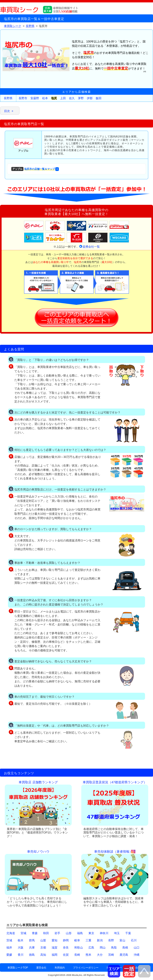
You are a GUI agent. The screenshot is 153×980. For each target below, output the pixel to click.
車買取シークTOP (18, 968)
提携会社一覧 (91, 247)
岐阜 (77, 940)
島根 (125, 948)
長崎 (77, 955)
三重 (88, 940)
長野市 (23, 98)
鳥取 (114, 948)
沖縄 (137, 955)
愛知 (55, 940)
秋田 (46, 933)
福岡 (55, 955)
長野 (111, 940)
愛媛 (9, 955)
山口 (137, 948)
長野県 (8, 98)
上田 (63, 98)
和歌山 (79, 948)
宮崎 (111, 955)
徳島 (32, 955)
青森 (35, 933)
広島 (91, 948)
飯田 (99, 98)
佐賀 (66, 955)
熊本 (88, 955)
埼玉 (117, 933)
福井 (9, 948)
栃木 (21, 940)
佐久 (72, 98)
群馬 (32, 940)
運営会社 (41, 968)
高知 (43, 955)
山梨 (43, 940)
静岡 (66, 940)
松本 (45, 98)
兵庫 (32, 948)
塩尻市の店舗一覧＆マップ (33, 169)
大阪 (21, 948)
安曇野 (35, 98)
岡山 (103, 948)
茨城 (9, 940)
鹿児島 (124, 955)
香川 (21, 955)
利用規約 (60, 968)
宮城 (23, 933)
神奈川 (104, 933)
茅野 (81, 98)
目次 (7, 111)
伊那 (90, 98)
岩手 (57, 933)
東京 (91, 933)
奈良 (66, 948)
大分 (100, 955)
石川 (134, 940)
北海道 (11, 933)
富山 (122, 940)
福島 (80, 933)
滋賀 (55, 948)
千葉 (128, 933)
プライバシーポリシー (86, 968)
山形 (69, 933)
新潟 (100, 940)
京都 (43, 948)
